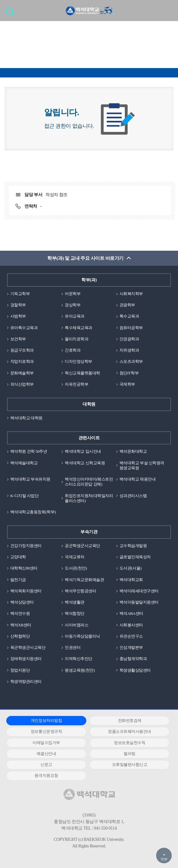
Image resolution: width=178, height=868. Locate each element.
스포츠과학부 (131, 361)
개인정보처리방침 (46, 720)
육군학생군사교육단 (28, 647)
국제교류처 (75, 557)
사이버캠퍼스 (76, 625)
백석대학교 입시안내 (83, 451)
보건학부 (18, 339)
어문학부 (73, 294)
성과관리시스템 (133, 496)
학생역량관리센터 (26, 681)
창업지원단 (20, 670)
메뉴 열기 (169, 10)
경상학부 (73, 305)
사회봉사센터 (131, 625)
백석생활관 (75, 602)
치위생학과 (129, 350)
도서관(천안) (76, 568)
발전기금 (18, 580)
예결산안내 (46, 754)
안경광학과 (129, 339)
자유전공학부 (76, 384)
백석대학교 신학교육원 (85, 463)
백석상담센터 (22, 602)
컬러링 (130, 754)
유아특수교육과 (24, 328)
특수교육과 (129, 316)
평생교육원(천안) (80, 670)
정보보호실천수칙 (130, 743)
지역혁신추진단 (79, 659)
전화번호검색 (130, 720)
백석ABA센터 (131, 613)
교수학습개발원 (133, 546)
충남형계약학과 (133, 659)
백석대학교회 (131, 580)
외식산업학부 (22, 384)
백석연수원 (20, 613)
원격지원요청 (46, 775)
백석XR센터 (21, 625)
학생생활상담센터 (135, 670)
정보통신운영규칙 (46, 731)
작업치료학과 (22, 361)
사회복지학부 (131, 294)
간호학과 (73, 350)
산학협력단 (20, 636)
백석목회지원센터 (26, 591)
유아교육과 (75, 316)
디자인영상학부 (79, 361)
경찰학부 (18, 305)
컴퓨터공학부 (131, 328)
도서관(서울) (130, 568)
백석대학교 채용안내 (137, 479)
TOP (164, 859)
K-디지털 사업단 (25, 496)
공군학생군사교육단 (82, 546)
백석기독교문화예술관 (84, 580)
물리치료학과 (76, 339)
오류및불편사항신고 (130, 764)
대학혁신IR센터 (24, 568)
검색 (11, 13)
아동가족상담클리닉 (82, 636)
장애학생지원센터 (26, 659)
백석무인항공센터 (80, 591)
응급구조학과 (22, 350)
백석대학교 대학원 (26, 418)
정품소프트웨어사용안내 (130, 731)
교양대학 (18, 557)
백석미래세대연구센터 (139, 591)
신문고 (46, 764)
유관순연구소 (131, 636)
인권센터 (73, 647)
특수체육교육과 (79, 328)
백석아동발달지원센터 (139, 602)
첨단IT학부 (129, 373)
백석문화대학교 (133, 451)
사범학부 (18, 316)
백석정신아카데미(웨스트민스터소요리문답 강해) (89, 482)
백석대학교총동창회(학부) (33, 512)
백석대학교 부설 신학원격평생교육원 (142, 465)
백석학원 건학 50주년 (29, 451)
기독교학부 (20, 294)
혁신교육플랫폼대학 (82, 373)
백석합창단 (75, 613)
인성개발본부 (131, 647)
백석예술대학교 (24, 463)
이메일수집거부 (46, 743)
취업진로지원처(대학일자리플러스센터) (89, 498)
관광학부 (127, 305)
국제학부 (127, 384)
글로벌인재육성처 (135, 557)
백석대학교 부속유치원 (30, 479)
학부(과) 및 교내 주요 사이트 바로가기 (85, 258)
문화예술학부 (22, 373)
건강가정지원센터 (26, 546)
